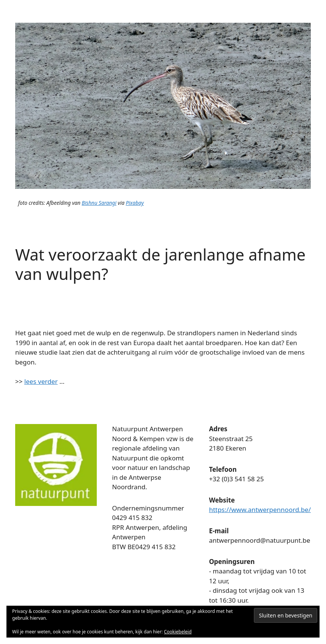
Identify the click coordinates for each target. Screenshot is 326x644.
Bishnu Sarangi (99, 203)
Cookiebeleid (178, 632)
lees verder (41, 381)
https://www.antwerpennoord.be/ (260, 510)
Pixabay (135, 203)
